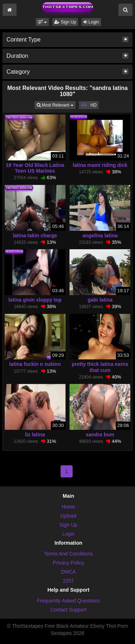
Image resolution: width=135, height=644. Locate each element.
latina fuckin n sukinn (35, 364)
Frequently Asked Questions (68, 601)
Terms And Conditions (68, 554)
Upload (68, 516)
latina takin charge (35, 235)
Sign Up (65, 22)
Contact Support (68, 610)
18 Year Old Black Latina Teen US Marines (35, 168)
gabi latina (100, 300)
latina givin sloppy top (35, 300)
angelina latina (100, 235)
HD (93, 105)
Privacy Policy (68, 563)
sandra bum (100, 435)
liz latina (35, 435)
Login (91, 22)
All (84, 105)
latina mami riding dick (100, 165)
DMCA (68, 572)
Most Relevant (56, 105)
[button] (42, 22)
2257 (68, 581)
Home (68, 507)
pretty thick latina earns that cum (100, 367)
